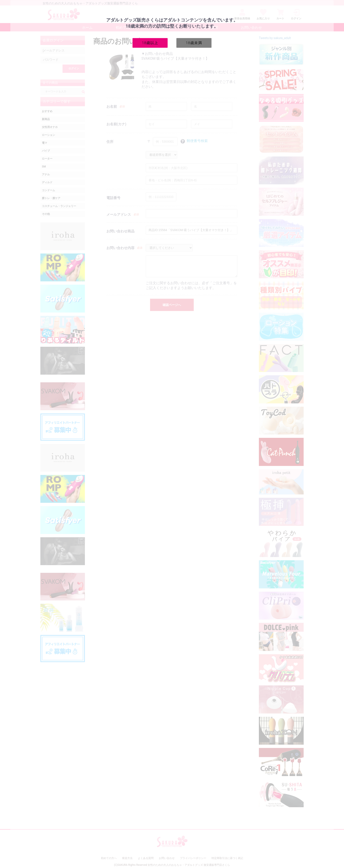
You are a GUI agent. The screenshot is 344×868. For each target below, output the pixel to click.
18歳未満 (194, 43)
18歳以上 (150, 43)
